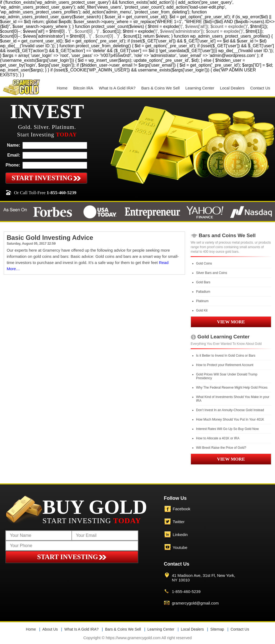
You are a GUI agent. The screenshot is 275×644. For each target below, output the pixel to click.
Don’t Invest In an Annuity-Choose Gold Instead (230, 410)
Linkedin (180, 535)
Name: (14, 145)
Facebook (182, 509)
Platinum (202, 301)
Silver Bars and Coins (211, 273)
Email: (14, 155)
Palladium (203, 292)
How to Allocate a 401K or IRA (218, 438)
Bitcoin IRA (83, 88)
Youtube (180, 547)
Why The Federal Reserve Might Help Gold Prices (232, 388)
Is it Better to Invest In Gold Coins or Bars (226, 356)
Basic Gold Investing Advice (50, 238)
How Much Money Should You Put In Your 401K (230, 419)
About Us (50, 629)
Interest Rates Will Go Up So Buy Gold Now (227, 429)
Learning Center (200, 88)
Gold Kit (202, 310)
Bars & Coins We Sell (160, 88)
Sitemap (217, 629)
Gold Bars (203, 282)
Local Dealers (232, 88)
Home (62, 88)
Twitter (179, 522)
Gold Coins (204, 263)
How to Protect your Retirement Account (225, 365)
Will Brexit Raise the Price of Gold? (221, 448)
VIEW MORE (231, 322)
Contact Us (260, 88)
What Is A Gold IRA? (117, 88)
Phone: (13, 165)
